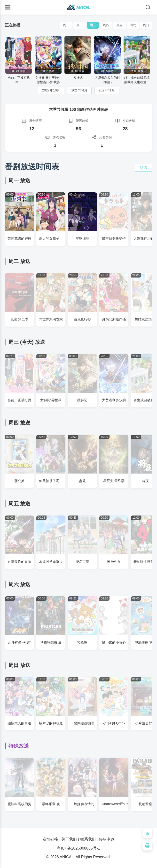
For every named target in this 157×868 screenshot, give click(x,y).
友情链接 (50, 839)
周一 (66, 25)
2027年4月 (79, 90)
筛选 (143, 168)
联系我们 (88, 839)
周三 (93, 25)
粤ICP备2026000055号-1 (78, 848)
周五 (119, 25)
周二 (79, 25)
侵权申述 (107, 839)
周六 (133, 25)
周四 (106, 25)
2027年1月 (107, 90)
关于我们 (69, 839)
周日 (146, 25)
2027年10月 (51, 90)
